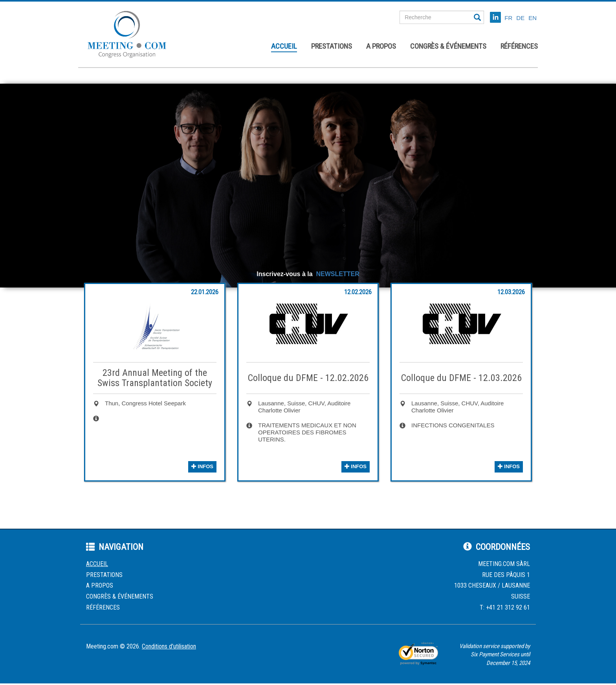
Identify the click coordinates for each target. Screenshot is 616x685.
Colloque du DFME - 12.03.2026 (461, 378)
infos (202, 466)
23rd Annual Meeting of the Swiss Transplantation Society (155, 378)
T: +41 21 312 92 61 (505, 607)
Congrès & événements (448, 46)
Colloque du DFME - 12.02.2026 (308, 378)
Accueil (284, 46)
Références (519, 46)
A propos (381, 46)
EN (533, 18)
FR (508, 18)
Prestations (332, 46)
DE (520, 18)
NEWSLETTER (337, 274)
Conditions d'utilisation (169, 646)
